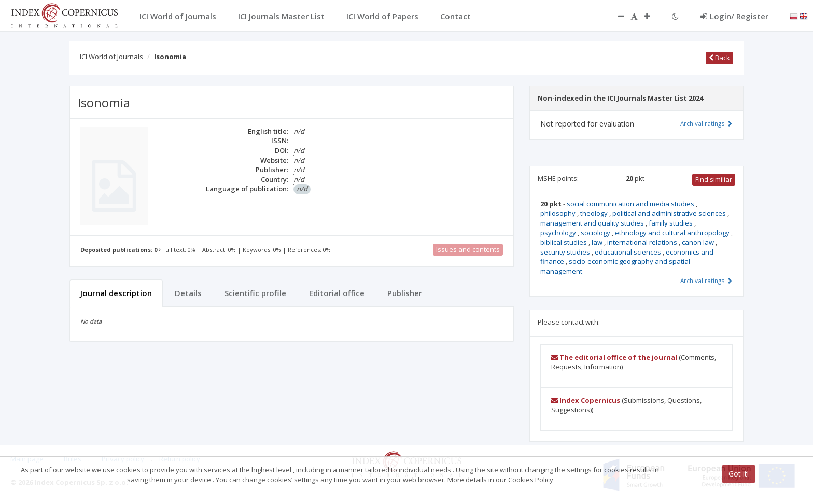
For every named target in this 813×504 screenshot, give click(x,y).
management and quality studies (593, 223)
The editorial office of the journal (614, 357)
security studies (566, 252)
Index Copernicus (586, 400)
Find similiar (714, 179)
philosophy (559, 213)
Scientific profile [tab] (255, 293)
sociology (596, 233)
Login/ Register (734, 16)
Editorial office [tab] (337, 293)
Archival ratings (706, 123)
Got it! (739, 474)
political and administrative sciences (670, 213)
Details (188, 293)
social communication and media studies (631, 204)
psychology (559, 233)
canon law (699, 242)
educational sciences (629, 252)
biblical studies (564, 242)
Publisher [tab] (405, 293)
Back (719, 58)
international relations (643, 242)
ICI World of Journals (111, 57)
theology (595, 213)
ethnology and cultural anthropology (673, 233)
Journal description (116, 293)
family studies (671, 223)
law (598, 242)
